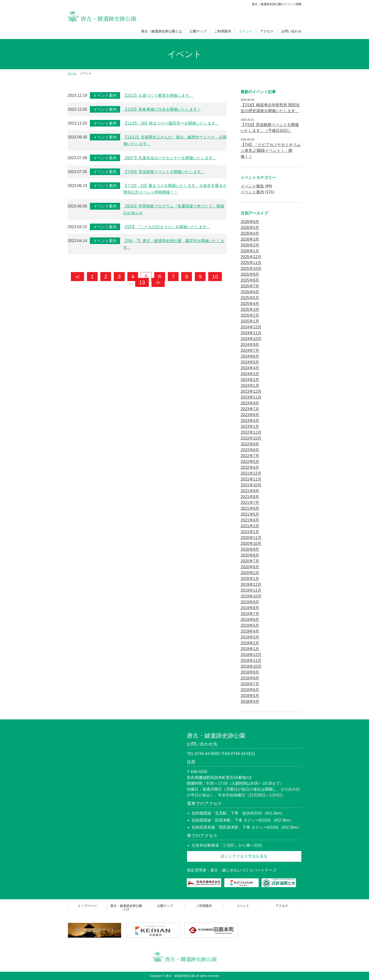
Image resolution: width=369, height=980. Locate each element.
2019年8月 (250, 608)
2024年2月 (250, 380)
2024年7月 (250, 350)
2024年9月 (250, 345)
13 (142, 282)
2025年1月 (250, 321)
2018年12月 (251, 655)
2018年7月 (250, 684)
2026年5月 (250, 228)
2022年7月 (250, 456)
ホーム (72, 73)
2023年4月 (250, 421)
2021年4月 (250, 520)
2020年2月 (250, 573)
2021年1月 (250, 532)
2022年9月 (250, 444)
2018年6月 (250, 690)
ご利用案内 (223, 31)
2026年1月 (250, 251)
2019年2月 (250, 643)
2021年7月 (250, 503)
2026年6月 (250, 222)
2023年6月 (250, 415)
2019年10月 (251, 596)
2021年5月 (250, 514)
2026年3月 (250, 239)
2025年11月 (251, 263)
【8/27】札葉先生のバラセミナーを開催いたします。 (170, 158)
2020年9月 (250, 549)
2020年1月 (250, 579)
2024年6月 (250, 356)
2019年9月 (250, 602)
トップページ (87, 906)
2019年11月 (251, 590)
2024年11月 (251, 333)
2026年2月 (250, 245)
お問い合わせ (291, 31)
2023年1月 (250, 426)
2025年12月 (251, 257)
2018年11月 (251, 661)
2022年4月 (250, 467)
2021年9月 (250, 491)
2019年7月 (250, 614)
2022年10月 (251, 438)
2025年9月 (250, 274)
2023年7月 (250, 409)
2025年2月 (250, 315)
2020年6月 (250, 567)
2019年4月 (250, 631)
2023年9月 (250, 403)
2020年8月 (250, 555)
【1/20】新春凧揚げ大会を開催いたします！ (162, 109)
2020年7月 (250, 561)
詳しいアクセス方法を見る (244, 856)
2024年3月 (250, 374)
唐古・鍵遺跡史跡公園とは (161, 31)
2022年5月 (250, 462)
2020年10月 (251, 544)
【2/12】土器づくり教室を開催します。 (158, 95)
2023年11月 (251, 397)
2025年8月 (250, 280)
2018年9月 (250, 672)
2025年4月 (250, 304)
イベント (246, 31)
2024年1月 (250, 386)
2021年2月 (250, 526)
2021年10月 (251, 485)
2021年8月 (250, 497)
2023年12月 (251, 391)
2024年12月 (251, 327)
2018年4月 (250, 701)
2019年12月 (251, 584)
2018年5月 (250, 696)
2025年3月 (250, 309)
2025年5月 (250, 298)
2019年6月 (250, 620)
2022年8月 (250, 450)
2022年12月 (251, 432)
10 (215, 277)
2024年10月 (251, 339)
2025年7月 (250, 286)
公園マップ (198, 31)
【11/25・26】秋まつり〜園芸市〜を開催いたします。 (171, 123)
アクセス (267, 31)
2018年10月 (251, 666)
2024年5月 (250, 362)
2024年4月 (250, 368)
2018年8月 (250, 678)
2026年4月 (250, 233)
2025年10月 (251, 269)
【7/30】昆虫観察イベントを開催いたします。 (164, 172)
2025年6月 (250, 292)
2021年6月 (250, 508)
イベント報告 (252, 186)
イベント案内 (105, 95)
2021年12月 (251, 473)
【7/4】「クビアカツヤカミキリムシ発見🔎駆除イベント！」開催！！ (271, 151)
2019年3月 (250, 637)
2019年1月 (250, 649)
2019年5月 (250, 625)
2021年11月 (251, 479)
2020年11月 (251, 538)
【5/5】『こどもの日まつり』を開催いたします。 (167, 227)
